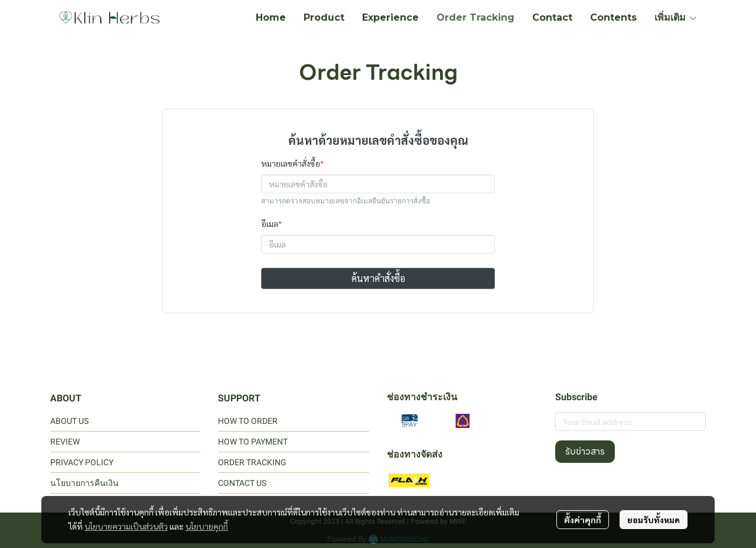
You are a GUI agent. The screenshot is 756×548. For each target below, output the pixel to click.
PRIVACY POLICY (82, 462)
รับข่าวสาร (585, 451)
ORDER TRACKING (252, 462)
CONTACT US (242, 483)
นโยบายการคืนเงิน (84, 483)
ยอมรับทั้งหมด (654, 520)
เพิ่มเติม (676, 17)
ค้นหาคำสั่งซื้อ (378, 278)
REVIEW (65, 442)
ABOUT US (69, 421)
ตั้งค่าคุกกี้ (583, 520)
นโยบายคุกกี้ (207, 526)
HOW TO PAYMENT (253, 442)
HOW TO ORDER (248, 421)
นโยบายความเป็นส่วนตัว (126, 526)
